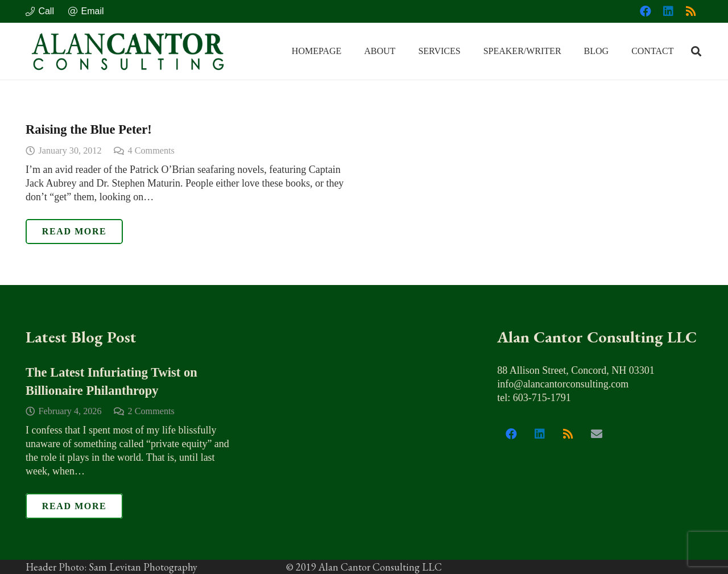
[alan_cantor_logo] (128, 51)
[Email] (597, 434)
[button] (696, 51)
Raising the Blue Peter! (89, 129)
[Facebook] (646, 11)
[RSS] (691, 11)
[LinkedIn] (668, 11)
